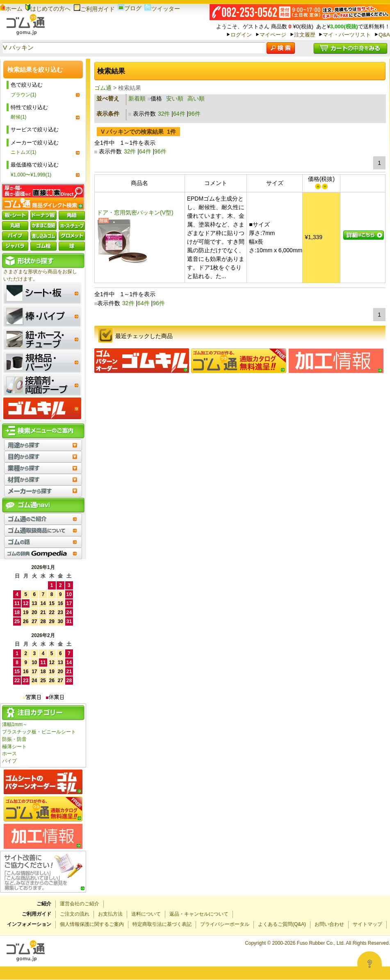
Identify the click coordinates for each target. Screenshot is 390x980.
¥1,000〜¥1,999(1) (31, 175)
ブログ (130, 8)
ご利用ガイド (94, 9)
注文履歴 (305, 35)
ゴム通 (103, 88)
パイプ (9, 761)
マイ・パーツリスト (347, 35)
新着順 (137, 98)
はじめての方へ (48, 9)
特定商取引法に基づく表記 (162, 924)
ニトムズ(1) (24, 152)
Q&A (384, 35)
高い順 (196, 98)
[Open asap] (369, 964)
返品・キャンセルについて (199, 914)
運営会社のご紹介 (80, 904)
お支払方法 (110, 914)
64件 (179, 114)
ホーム (11, 9)
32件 (164, 114)
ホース (9, 754)
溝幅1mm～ (15, 724)
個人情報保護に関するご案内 (92, 924)
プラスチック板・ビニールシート (39, 732)
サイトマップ (367, 924)
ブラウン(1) (24, 95)
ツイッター (162, 9)
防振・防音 (14, 739)
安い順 (175, 98)
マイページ (273, 35)
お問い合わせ (329, 924)
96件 (194, 114)
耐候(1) (19, 117)
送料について (146, 914)
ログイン (241, 35)
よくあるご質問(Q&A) (282, 924)
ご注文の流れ (75, 914)
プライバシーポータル (225, 924)
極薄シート (14, 747)
